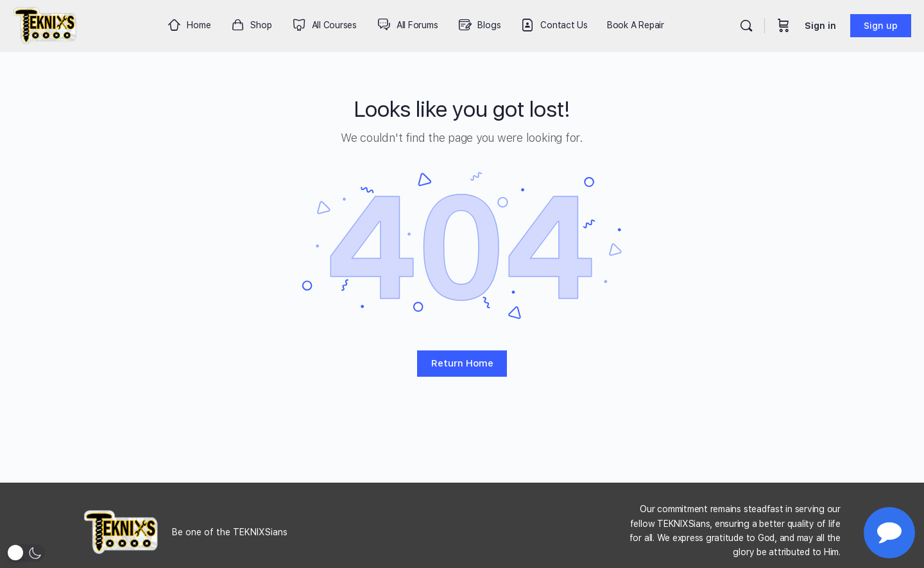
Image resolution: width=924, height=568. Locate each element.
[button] (26, 553)
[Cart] (783, 26)
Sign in (820, 26)
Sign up (881, 26)
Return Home (462, 363)
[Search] (746, 26)
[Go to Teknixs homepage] (45, 24)
